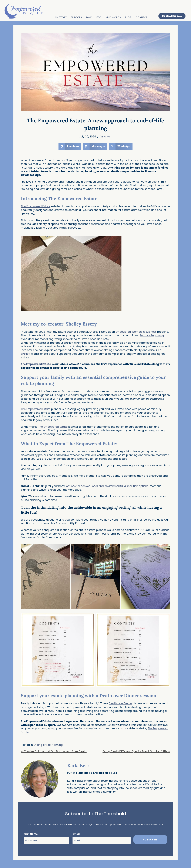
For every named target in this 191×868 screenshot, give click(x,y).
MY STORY (60, 17)
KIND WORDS (113, 17)
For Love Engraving (152, 335)
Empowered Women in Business (136, 332)
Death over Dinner (120, 703)
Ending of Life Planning (48, 745)
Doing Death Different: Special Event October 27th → (136, 751)
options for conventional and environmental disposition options (107, 486)
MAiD (89, 17)
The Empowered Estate (36, 206)
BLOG (128, 17)
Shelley (25, 354)
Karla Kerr (106, 136)
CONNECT (141, 17)
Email (76, 834)
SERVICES (76, 17)
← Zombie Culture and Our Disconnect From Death (54, 751)
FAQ (99, 17)
